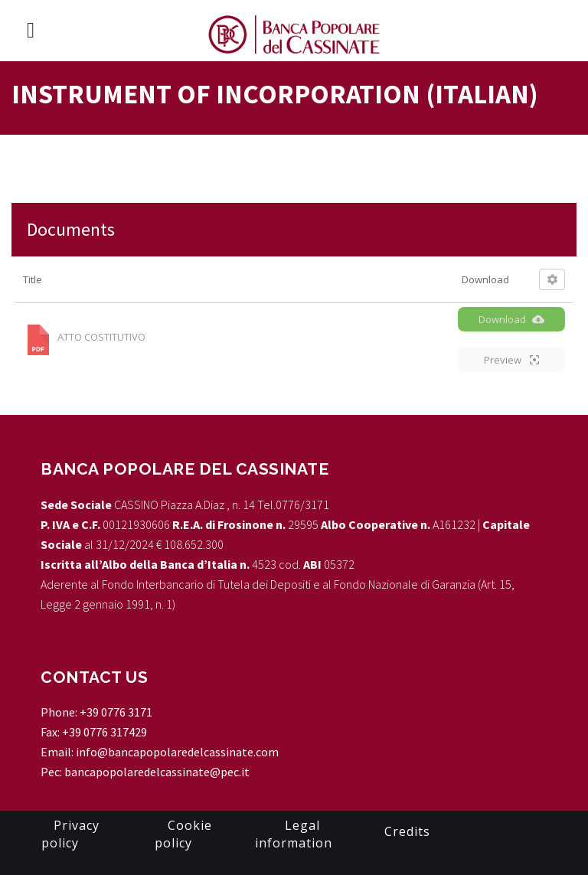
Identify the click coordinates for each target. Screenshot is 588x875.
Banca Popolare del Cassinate (185, 469)
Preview (511, 360)
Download (511, 319)
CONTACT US (94, 677)
